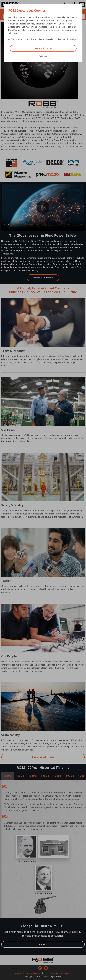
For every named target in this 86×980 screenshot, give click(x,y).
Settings (43, 56)
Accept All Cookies (43, 48)
